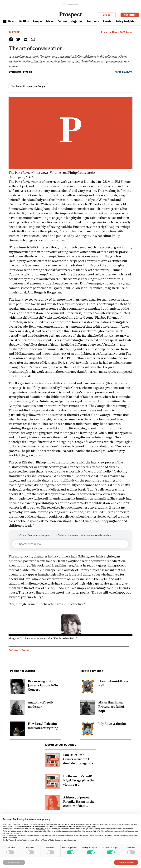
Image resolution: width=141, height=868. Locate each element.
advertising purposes (61, 831)
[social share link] (33, 39)
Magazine (77, 21)
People (37, 21)
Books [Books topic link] (25, 650)
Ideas (50, 21)
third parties (40, 829)
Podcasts (93, 21)
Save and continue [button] (126, 862)
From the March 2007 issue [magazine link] (117, 32)
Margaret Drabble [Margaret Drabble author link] (22, 72)
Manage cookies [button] (14, 862)
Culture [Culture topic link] (13, 650)
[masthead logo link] (71, 15)
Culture (62, 21)
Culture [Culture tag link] (14, 32)
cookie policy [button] (91, 827)
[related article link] (35, 688)
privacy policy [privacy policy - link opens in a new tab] (81, 824)
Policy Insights (125, 21)
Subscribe (130, 15)
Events (107, 21)
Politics (24, 21)
